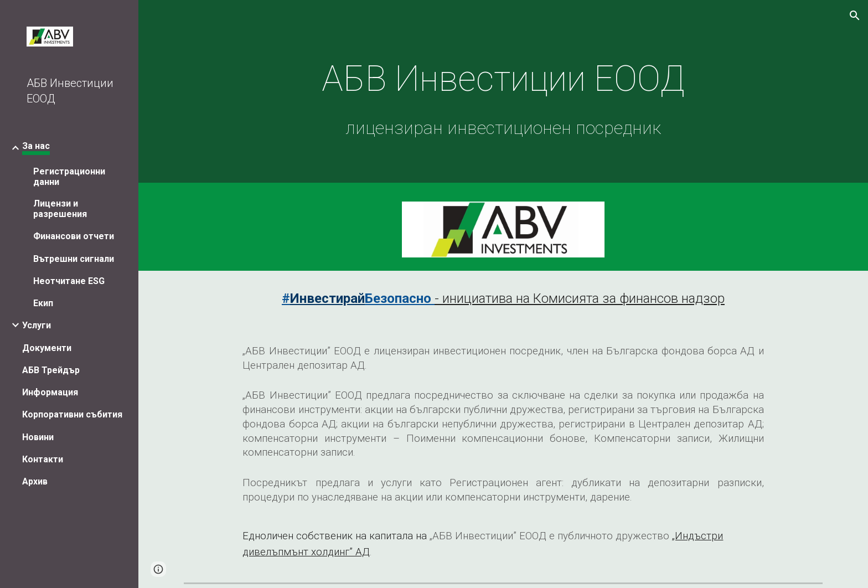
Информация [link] (50, 392)
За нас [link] (36, 146)
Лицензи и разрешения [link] (60, 209)
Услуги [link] (37, 325)
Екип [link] (43, 303)
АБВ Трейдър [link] (51, 370)
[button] (855, 16)
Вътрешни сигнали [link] (74, 259)
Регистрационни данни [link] (69, 177)
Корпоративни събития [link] (72, 414)
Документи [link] (47, 348)
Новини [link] (38, 437)
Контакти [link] (43, 459)
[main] (503, 94)
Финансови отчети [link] (74, 236)
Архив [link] (35, 481)
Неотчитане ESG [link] (69, 281)
